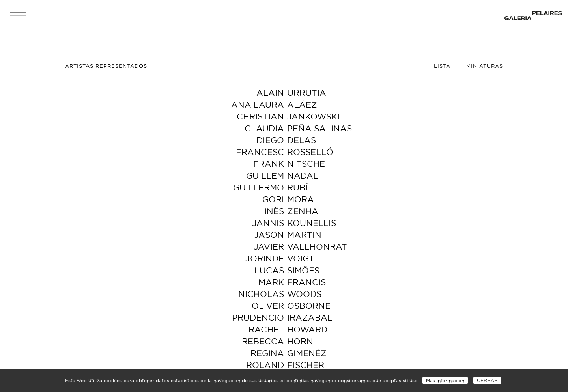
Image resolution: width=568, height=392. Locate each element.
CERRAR (487, 380)
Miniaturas (485, 66)
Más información (445, 380)
